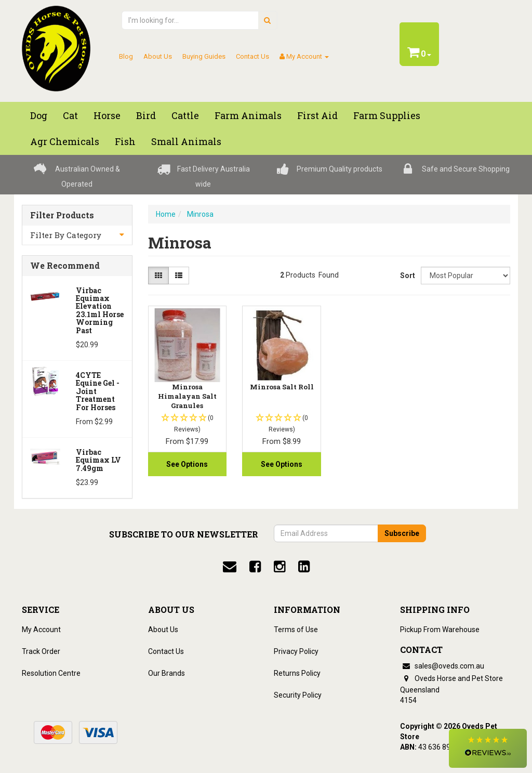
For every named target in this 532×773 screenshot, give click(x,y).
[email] (230, 567)
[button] (488, 748)
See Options (187, 464)
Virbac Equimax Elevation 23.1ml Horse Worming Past (100, 310)
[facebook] (255, 567)
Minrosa (200, 214)
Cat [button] (70, 115)
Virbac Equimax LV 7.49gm (98, 460)
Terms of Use (296, 630)
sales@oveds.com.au (442, 666)
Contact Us (252, 56)
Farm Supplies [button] (387, 115)
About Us (158, 56)
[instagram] (280, 567)
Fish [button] (125, 141)
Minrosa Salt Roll (282, 387)
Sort (407, 276)
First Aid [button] (317, 115)
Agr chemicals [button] (65, 141)
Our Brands (167, 673)
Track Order (41, 651)
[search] (267, 20)
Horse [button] (107, 115)
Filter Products (62, 215)
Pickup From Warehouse (440, 630)
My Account (41, 630)
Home (166, 214)
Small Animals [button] (186, 141)
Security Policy (298, 695)
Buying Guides (204, 56)
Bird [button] (146, 115)
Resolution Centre (51, 673)
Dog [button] (39, 115)
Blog (126, 56)
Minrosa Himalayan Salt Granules (187, 396)
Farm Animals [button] (248, 115)
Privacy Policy (296, 651)
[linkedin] (304, 567)
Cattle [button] (185, 115)
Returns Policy (297, 673)
